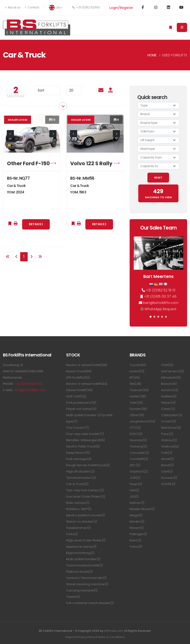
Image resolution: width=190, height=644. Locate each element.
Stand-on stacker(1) (82, 522)
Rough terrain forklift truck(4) (88, 465)
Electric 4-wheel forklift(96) (87, 365)
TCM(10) (167, 365)
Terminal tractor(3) (81, 478)
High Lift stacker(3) (80, 471)
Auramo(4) (170, 390)
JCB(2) (135, 478)
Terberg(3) (138, 446)
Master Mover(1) (142, 509)
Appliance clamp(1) (81, 547)
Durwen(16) (138, 409)
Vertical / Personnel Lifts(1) (86, 578)
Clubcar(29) (139, 390)
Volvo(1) (136, 547)
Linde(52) (137, 371)
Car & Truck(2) (77, 484)
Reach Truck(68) (79, 371)
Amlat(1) (167, 459)
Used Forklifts (175, 55)
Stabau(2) (169, 440)
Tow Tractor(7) (77, 428)
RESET (158, 177)
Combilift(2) (139, 459)
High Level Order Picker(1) (86, 540)
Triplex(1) (73, 597)
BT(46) (135, 378)
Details (36, 224)
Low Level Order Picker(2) (86, 496)
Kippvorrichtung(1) (80, 553)
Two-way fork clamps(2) (85, 490)
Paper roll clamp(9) (81, 409)
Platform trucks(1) (79, 572)
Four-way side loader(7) (85, 434)
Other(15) (137, 415)
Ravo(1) (135, 540)
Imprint (70, 637)
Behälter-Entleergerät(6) (85, 440)
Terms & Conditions (111, 637)
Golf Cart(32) (76, 396)
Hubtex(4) (169, 396)
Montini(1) (137, 522)
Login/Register (121, 8)
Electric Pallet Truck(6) (83, 446)
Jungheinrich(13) (142, 421)
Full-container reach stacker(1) (90, 603)
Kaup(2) (136, 484)
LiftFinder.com (113, 631)
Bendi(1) (167, 465)
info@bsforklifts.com (30, 390)
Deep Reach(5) (78, 453)
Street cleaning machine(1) (87, 584)
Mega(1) (136, 515)
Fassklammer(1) (78, 528)
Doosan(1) (169, 478)
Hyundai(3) (138, 440)
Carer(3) (168, 409)
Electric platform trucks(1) (85, 515)
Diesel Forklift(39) (79, 390)
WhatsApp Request (161, 309)
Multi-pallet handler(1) (83, 559)
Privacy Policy (86, 637)
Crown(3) (168, 421)
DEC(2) (135, 465)
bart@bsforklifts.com (161, 303)
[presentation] (10, 134)
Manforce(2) (171, 428)
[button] (151, 317)
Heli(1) (134, 490)
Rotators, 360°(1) (79, 509)
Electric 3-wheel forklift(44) (87, 384)
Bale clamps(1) (78, 503)
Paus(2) (167, 434)
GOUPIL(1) (168, 484)
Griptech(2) (139, 471)
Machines (16, 96)
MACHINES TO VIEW (158, 193)
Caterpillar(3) (172, 415)
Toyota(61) (138, 365)
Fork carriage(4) (79, 459)
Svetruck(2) (170, 446)
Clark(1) (167, 471)
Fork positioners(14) (81, 403)
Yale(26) (136, 403)
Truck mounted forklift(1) (85, 565)
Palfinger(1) (138, 534)
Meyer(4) (168, 403)
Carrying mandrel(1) (82, 590)
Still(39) (135, 384)
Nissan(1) (137, 528)
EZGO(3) (136, 434)
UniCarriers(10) (173, 371)
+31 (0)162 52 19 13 (161, 290)
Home (152, 55)
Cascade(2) (139, 453)
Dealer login (18, 120)
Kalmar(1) (137, 503)
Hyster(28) (138, 396)
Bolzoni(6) (169, 384)
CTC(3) (135, 428)
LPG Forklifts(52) (78, 378)
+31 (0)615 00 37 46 (160, 296)
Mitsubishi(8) (171, 378)
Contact (32, 7)
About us (13, 7)
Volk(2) (167, 453)
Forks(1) (72, 534)
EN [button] (56, 8)
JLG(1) (134, 496)
